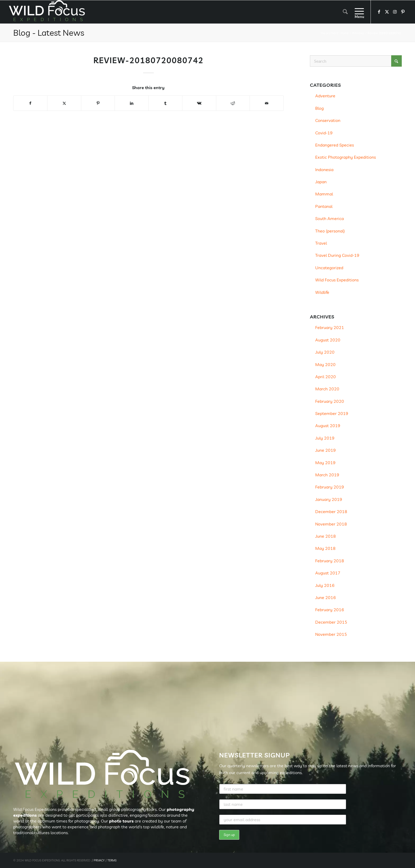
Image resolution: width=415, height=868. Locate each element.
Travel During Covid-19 (337, 255)
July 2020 (325, 352)
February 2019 (330, 487)
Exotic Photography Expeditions (346, 157)
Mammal (324, 194)
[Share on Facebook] (30, 103)
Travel (321, 243)
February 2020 (330, 401)
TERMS (112, 860)
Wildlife (322, 292)
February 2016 (330, 610)
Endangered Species (335, 145)
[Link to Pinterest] (403, 12)
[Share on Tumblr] (165, 103)
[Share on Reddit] (233, 103)
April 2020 (326, 377)
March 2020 (327, 389)
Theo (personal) (330, 231)
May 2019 (325, 463)
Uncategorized (329, 268)
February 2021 (330, 327)
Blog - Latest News (49, 33)
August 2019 (328, 426)
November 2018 (331, 524)
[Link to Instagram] (395, 12)
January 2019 (329, 499)
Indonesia (324, 170)
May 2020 (325, 364)
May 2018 (325, 548)
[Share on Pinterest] (98, 103)
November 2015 (331, 634)
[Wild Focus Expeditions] (48, 12)
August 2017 (328, 573)
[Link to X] (387, 12)
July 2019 (325, 438)
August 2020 (328, 340)
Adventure (325, 96)
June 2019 (326, 450)
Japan (321, 182)
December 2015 (331, 622)
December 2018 (331, 511)
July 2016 (325, 585)
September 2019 (332, 413)
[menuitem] (345, 12)
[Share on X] (64, 103)
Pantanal (324, 206)
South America (330, 218)
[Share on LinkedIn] (132, 103)
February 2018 (330, 561)
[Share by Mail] (267, 103)
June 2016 (326, 597)
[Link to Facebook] (379, 12)
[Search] (345, 12)
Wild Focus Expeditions (337, 280)
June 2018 (326, 536)
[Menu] (358, 12)
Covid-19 (324, 133)
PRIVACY (99, 860)
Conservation (328, 120)
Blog (319, 108)
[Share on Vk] (199, 103)
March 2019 (327, 475)
